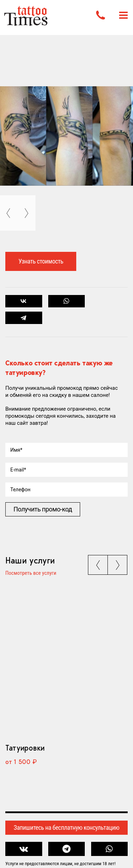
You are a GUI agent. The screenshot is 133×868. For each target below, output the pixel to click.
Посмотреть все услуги (31, 573)
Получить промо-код (43, 509)
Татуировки (25, 748)
